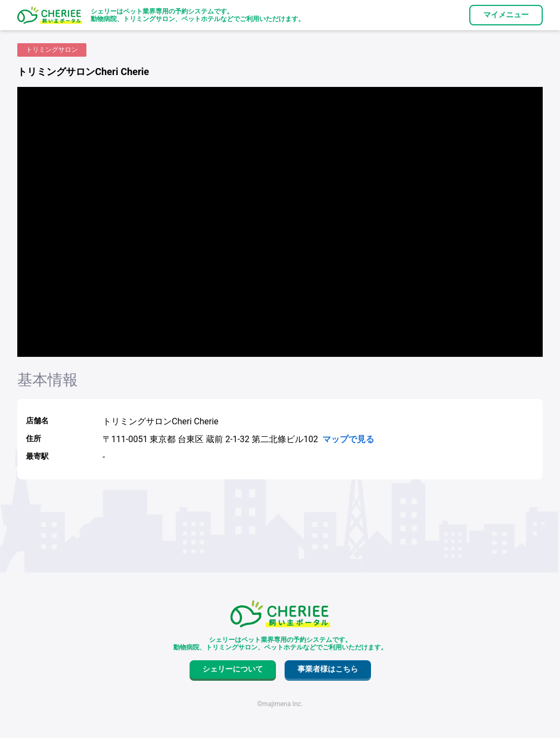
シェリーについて (233, 669)
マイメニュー (506, 15)
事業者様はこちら (328, 669)
